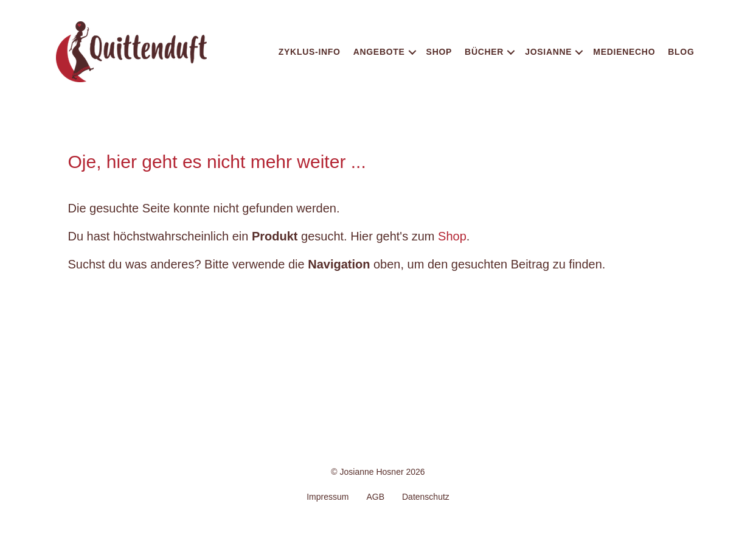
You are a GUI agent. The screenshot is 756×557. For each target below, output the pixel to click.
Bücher (484, 52)
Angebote (379, 52)
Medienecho (624, 52)
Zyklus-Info (310, 52)
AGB (375, 497)
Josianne (548, 52)
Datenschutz (426, 497)
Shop (439, 52)
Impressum (328, 497)
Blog (681, 52)
